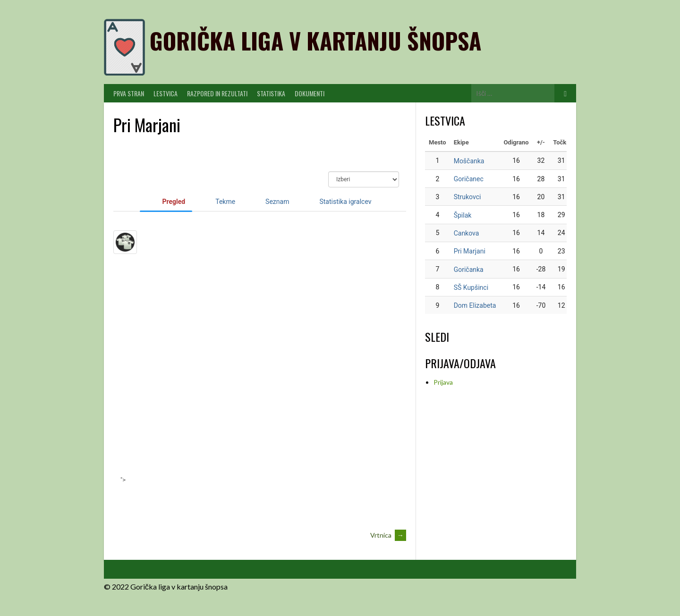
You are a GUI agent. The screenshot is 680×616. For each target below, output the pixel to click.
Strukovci (467, 197)
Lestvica (166, 93)
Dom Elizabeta (475, 305)
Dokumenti (310, 93)
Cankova (467, 233)
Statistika (271, 93)
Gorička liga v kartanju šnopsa (315, 40)
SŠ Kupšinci (471, 287)
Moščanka (469, 161)
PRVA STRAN (129, 93)
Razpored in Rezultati (217, 93)
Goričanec (469, 179)
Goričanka (469, 270)
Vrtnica (388, 535)
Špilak (463, 215)
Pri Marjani (470, 251)
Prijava (443, 382)
